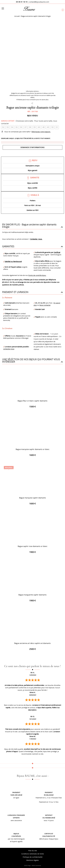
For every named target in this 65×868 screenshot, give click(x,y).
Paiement (16, 792)
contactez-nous (9, 349)
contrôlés (16, 836)
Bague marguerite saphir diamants (32, 595)
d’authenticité (49, 836)
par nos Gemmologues (16, 839)
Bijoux (16, 834)
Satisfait (49, 815)
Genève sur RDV (32, 210)
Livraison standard (16, 815)
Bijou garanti (33, 170)
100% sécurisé (16, 795)
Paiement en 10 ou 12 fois (49, 802)
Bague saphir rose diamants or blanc (33, 546)
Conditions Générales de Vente (32, 854)
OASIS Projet (27, 866)
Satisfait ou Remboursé (13, 261)
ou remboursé (49, 818)
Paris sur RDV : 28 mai (32, 205)
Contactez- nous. (36, 239)
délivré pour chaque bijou (49, 839)
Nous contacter (45, 305)
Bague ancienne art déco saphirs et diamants (32, 643)
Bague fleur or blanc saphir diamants (32, 401)
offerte (16, 818)
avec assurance (16, 820)
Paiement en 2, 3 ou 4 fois (45, 798)
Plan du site (33, 851)
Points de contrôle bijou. (37, 275)
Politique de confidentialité (33, 857)
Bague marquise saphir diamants (33, 498)
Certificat (57, 252)
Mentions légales (33, 860)
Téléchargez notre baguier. (41, 132)
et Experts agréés (16, 841)
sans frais (58, 798)
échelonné (49, 795)
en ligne (16, 798)
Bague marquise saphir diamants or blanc (33, 449)
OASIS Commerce (36, 866)
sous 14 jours (49, 820)
